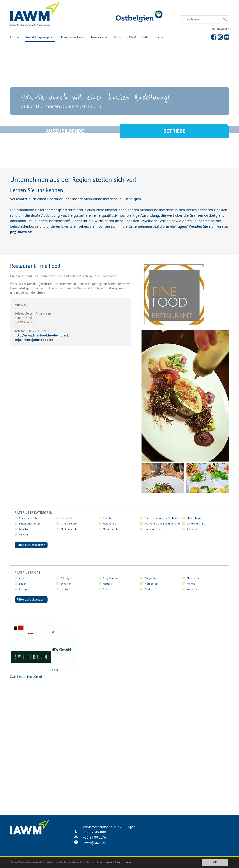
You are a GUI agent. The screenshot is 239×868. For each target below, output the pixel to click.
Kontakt (223, 29)
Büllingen (67, 578)
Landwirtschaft (196, 523)
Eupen (23, 584)
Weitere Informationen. (119, 863)
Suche (159, 37)
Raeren (107, 589)
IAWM (132, 37)
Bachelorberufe (28, 518)
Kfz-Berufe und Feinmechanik (162, 523)
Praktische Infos (73, 37)
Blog (118, 37)
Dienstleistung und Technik (161, 518)
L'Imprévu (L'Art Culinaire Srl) (119, 687)
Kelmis (191, 584)
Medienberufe (69, 529)
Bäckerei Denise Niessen (119, 639)
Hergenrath (152, 584)
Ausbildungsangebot (40, 37)
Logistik (24, 529)
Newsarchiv (99, 37)
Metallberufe (111, 529)
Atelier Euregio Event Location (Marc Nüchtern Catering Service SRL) (75, 643)
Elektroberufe (195, 518)
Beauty (107, 518)
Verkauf (24, 534)
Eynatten (66, 584)
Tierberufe (193, 529)
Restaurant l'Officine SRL (162, 735)
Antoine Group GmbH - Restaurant (31, 639)
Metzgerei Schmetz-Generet (31, 735)
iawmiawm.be (95, 843)
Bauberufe (67, 518)
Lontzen (66, 589)
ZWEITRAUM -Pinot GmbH (31, 784)
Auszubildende (65, 132)
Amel (22, 578)
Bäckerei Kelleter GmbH (162, 639)
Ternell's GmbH (206, 735)
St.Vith (149, 589)
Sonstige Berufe (154, 529)
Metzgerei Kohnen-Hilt (206, 687)
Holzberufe (110, 523)
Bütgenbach (152, 578)
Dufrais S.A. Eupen (31, 687)
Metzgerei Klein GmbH (162, 687)
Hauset (107, 584)
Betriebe (174, 132)
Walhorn (192, 589)
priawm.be (21, 232)
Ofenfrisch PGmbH (75, 735)
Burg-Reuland (111, 578)
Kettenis (24, 589)
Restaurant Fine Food (119, 735)
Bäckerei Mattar (206, 639)
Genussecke (75, 687)
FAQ (145, 37)
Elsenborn (193, 578)
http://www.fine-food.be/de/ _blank (42, 335)
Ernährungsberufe (30, 523)
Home (15, 37)
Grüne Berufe (69, 523)
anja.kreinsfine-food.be (34, 340)
